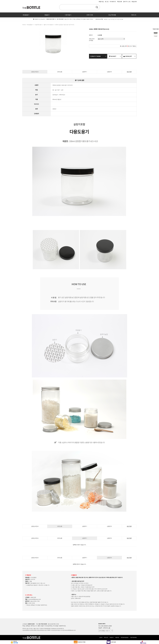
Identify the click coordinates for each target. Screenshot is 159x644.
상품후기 (85, 72)
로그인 (107, 2)
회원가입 (101, 2)
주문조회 (119, 2)
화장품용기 (26, 15)
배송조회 (134, 2)
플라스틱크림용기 (49, 25)
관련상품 (60, 72)
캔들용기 (47, 15)
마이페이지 (113, 2)
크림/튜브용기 (39, 25)
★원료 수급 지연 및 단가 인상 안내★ (114, 19)
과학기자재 (90, 15)
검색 (97, 7)
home (24, 25)
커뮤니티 (134, 15)
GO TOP (129, 72)
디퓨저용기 (68, 15)
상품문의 (109, 72)
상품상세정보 (35, 72)
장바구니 (127, 2)
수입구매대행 (112, 15)
